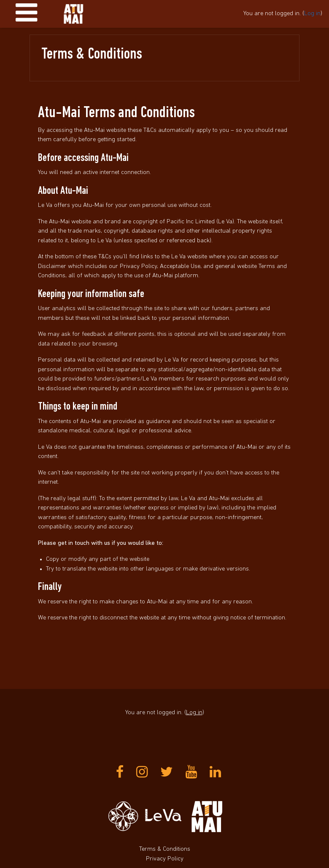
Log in (312, 14)
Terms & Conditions (165, 849)
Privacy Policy (165, 859)
